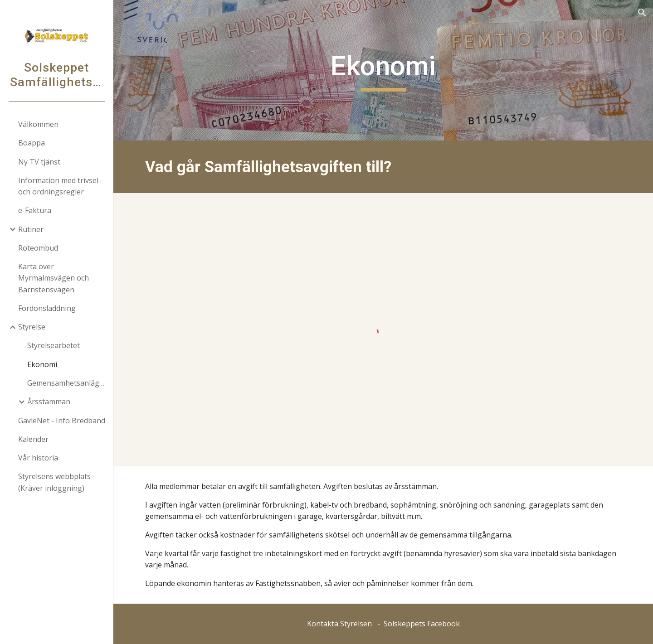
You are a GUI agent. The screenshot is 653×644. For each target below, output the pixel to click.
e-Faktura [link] (35, 210)
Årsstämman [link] (49, 402)
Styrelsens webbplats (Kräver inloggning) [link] (54, 482)
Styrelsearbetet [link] (54, 345)
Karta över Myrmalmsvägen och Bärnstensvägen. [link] (54, 278)
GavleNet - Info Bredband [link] (62, 421)
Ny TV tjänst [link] (39, 162)
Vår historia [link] (38, 458)
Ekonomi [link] (42, 364)
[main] (383, 70)
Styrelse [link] (32, 327)
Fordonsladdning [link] (47, 308)
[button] (642, 13)
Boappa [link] (32, 143)
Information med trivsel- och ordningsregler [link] (60, 186)
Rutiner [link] (31, 229)
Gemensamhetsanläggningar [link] (67, 383)
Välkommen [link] (38, 124)
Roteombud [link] (38, 248)
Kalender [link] (33, 439)
